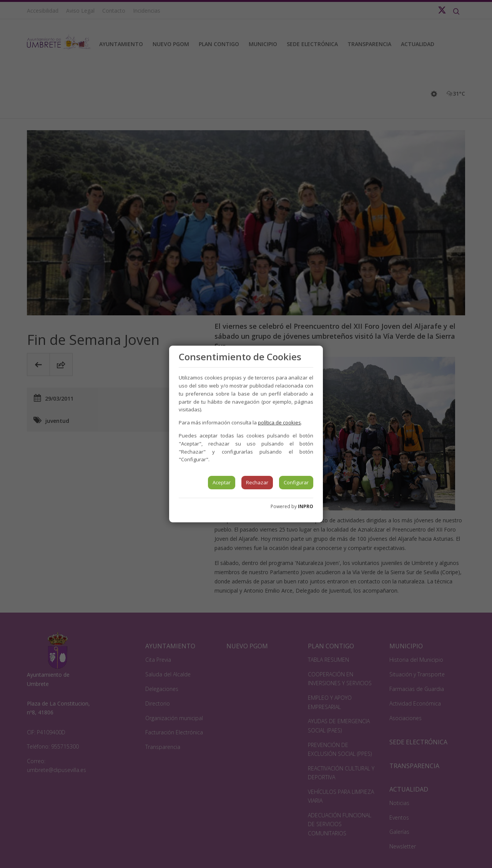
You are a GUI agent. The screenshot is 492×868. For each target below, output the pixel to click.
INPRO (306, 506)
